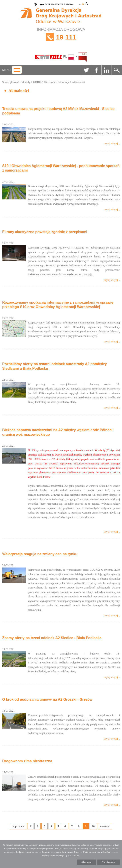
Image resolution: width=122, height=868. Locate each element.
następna (105, 826)
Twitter (86, 70)
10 (93, 826)
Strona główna (10, 82)
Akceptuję (86, 862)
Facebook (96, 70)
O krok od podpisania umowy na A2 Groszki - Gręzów (47, 699)
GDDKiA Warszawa (44, 82)
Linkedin (106, 70)
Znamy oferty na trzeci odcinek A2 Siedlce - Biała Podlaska (52, 638)
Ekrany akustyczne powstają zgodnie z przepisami (45, 232)
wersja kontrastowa (60, 4)
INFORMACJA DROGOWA (61, 37)
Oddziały (25, 82)
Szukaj (117, 70)
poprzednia (18, 826)
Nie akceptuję (109, 862)
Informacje (64, 82)
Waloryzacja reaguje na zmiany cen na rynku (40, 554)
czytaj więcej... (112, 143)
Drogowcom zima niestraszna (27, 761)
